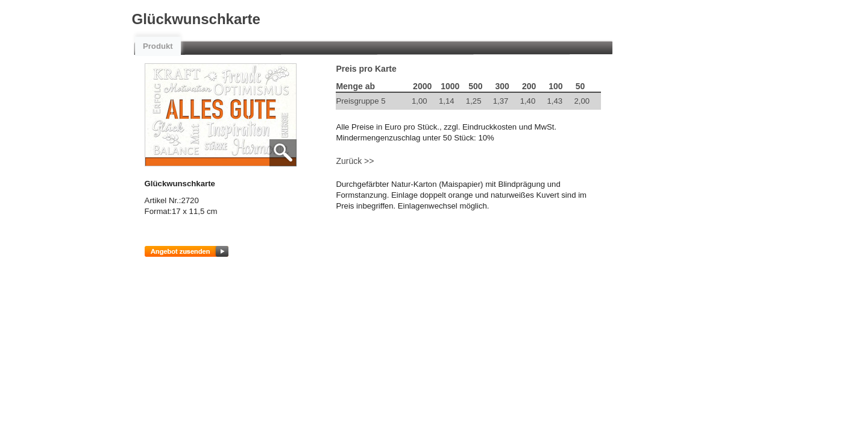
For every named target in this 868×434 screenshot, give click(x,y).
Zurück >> (355, 161)
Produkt (158, 46)
